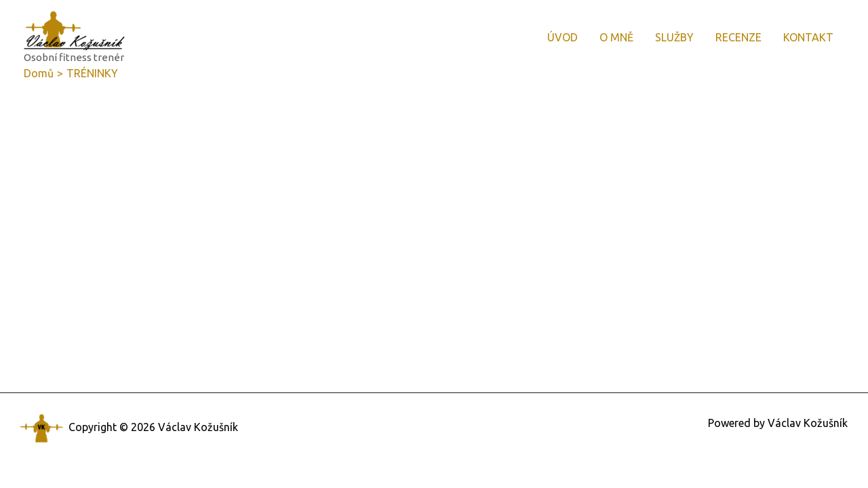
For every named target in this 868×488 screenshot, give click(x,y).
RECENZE (738, 37)
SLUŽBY (674, 37)
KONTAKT (808, 37)
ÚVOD (563, 37)
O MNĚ (616, 37)
